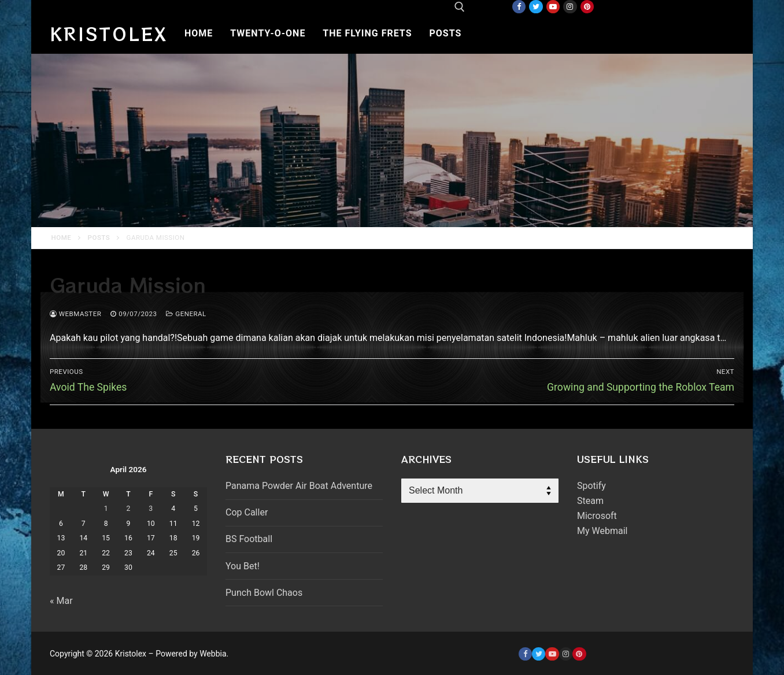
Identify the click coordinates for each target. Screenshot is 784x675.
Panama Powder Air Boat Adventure (299, 486)
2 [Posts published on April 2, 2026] (129, 509)
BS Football (249, 539)
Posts (99, 238)
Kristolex (109, 34)
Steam (590, 501)
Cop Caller (247, 512)
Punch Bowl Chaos (264, 593)
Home (62, 238)
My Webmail (602, 531)
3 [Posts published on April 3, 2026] (151, 509)
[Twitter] (536, 7)
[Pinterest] (587, 7)
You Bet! (243, 566)
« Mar (61, 601)
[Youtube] (553, 7)
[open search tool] (460, 7)
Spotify (591, 486)
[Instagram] (570, 7)
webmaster (75, 314)
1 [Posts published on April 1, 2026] (106, 509)
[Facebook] (519, 7)
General (186, 314)
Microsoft (597, 516)
